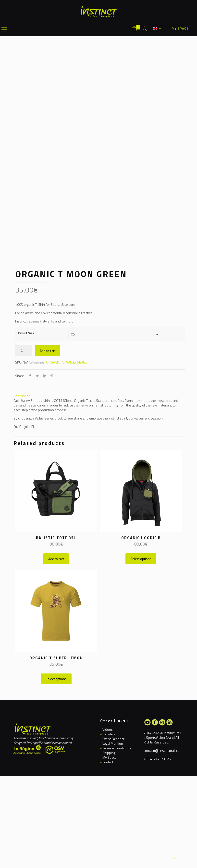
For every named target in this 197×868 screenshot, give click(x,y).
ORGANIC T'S (55, 362)
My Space (110, 757)
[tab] (98, 396)
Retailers (109, 734)
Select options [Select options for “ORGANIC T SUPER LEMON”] (56, 679)
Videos (108, 729)
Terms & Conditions (117, 748)
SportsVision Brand (160, 737)
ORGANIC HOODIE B (141, 538)
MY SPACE (180, 28)
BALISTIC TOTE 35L (56, 538)
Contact (108, 762)
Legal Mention (113, 743)
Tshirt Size (26, 333)
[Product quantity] (24, 351)
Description (22, 396)
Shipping (109, 753)
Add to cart (48, 351)
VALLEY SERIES (77, 362)
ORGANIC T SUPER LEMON (56, 658)
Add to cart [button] (56, 559)
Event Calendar (113, 739)
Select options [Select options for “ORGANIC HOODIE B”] (141, 559)
